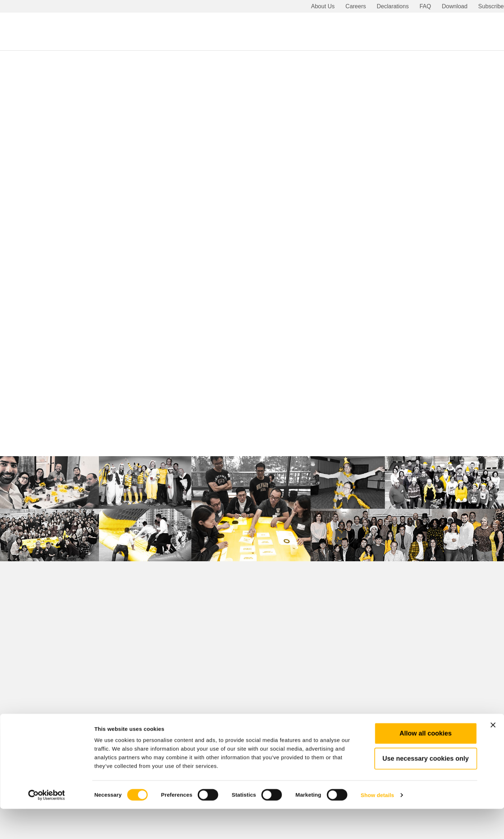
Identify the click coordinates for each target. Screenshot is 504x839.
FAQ (425, 6)
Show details (378, 825)
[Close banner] (493, 755)
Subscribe (491, 6)
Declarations (393, 6)
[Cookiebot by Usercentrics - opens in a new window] (47, 825)
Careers (356, 6)
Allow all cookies (425, 763)
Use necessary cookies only (426, 788)
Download (455, 6)
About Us (323, 6)
